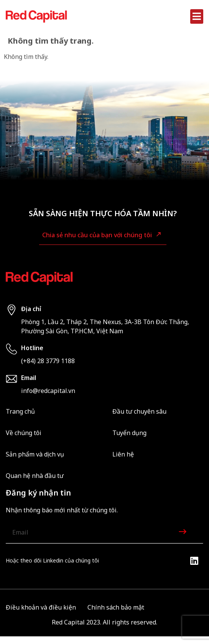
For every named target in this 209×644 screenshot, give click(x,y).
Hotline (32, 348)
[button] (197, 16)
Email (29, 378)
